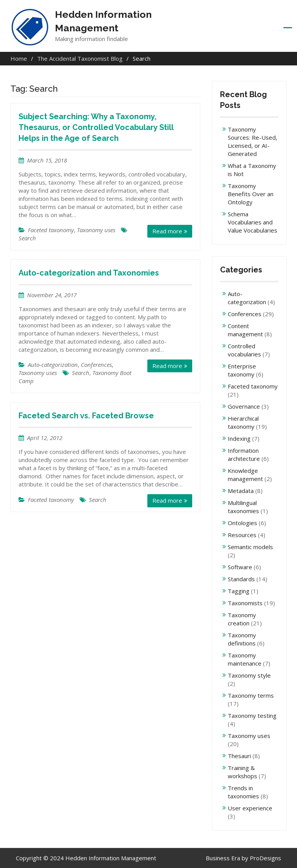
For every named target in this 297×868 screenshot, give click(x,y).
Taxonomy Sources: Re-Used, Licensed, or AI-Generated (253, 141)
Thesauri (239, 756)
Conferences (96, 365)
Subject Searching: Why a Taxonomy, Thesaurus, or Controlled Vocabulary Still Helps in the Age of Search (96, 127)
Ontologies (242, 523)
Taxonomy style (249, 675)
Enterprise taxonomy (242, 370)
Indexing (239, 438)
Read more (167, 231)
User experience (250, 808)
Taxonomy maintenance (245, 659)
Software (240, 567)
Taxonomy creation (242, 619)
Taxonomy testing (252, 716)
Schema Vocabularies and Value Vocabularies (253, 222)
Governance (244, 406)
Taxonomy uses (96, 230)
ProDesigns (265, 858)
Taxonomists (245, 603)
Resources (242, 535)
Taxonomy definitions (242, 639)
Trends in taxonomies (243, 792)
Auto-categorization (53, 365)
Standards (241, 579)
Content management (245, 330)
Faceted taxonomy (51, 230)
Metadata (241, 491)
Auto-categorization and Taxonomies (89, 273)
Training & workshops (242, 772)
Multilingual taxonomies (243, 507)
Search (27, 238)
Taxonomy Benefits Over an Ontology (251, 194)
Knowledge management (245, 475)
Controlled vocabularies (244, 350)
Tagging (239, 591)
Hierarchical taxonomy (243, 422)
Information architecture (244, 455)
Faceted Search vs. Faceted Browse (86, 416)
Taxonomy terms (251, 695)
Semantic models (250, 547)
